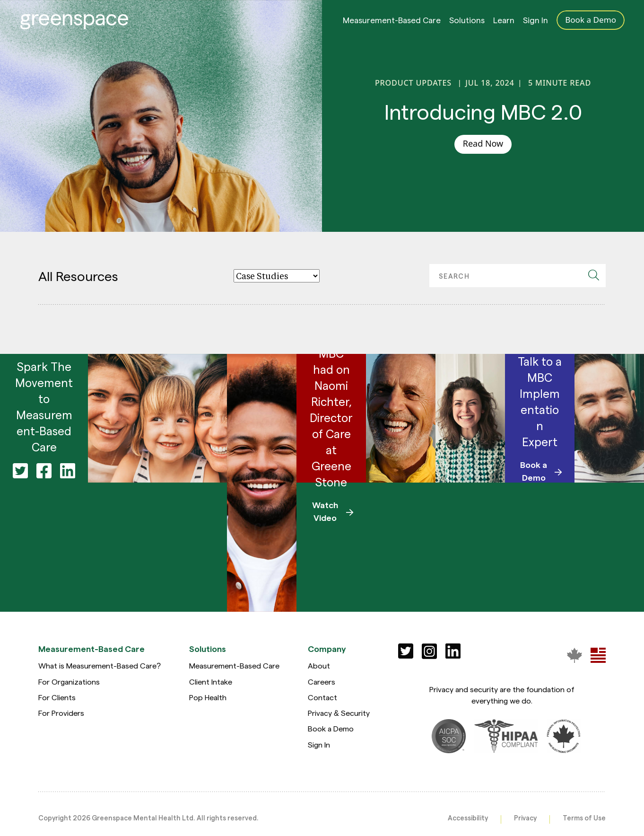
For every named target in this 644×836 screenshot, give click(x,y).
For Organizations (69, 682)
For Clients (57, 697)
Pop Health (208, 697)
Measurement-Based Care (392, 22)
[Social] (406, 651)
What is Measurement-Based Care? (100, 665)
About (319, 665)
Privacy (525, 818)
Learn (504, 22)
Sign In (535, 22)
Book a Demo (331, 728)
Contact (322, 697)
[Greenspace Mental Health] (574, 655)
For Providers (61, 713)
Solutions (467, 22)
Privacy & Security (339, 713)
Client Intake (211, 682)
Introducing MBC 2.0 (483, 111)
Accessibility (468, 818)
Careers (322, 682)
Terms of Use (584, 818)
